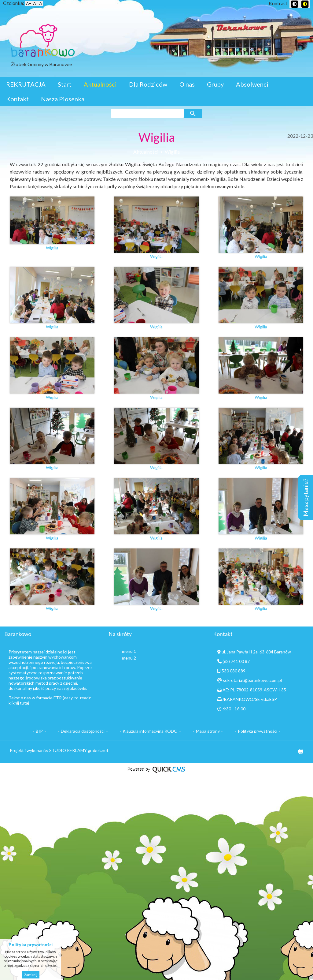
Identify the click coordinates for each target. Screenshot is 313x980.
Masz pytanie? (306, 497)
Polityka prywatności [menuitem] (258, 731)
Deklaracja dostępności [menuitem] (83, 731)
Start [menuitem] (65, 84)
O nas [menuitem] (187, 84)
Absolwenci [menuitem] (252, 84)
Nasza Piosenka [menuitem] (63, 99)
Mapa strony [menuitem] (208, 731)
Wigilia (172, 152)
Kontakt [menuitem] (17, 99)
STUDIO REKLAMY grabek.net (79, 750)
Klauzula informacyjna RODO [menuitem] (150, 731)
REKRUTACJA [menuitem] (26, 84)
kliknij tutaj (19, 703)
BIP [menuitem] (39, 731)
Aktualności (146, 152)
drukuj (298, 752)
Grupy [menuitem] (215, 84)
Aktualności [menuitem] (100, 84)
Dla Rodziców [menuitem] (148, 84)
